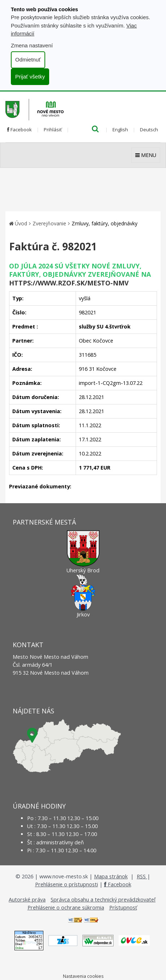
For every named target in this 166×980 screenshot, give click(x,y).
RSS (142, 876)
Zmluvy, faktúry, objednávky (105, 223)
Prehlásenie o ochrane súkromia (66, 907)
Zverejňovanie (49, 223)
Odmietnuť (28, 60)
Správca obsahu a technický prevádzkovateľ (103, 900)
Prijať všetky (30, 77)
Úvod (21, 223)
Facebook (20, 130)
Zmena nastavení (32, 45)
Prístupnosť (123, 907)
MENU (146, 155)
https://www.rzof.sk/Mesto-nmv (69, 283)
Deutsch (149, 130)
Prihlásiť (53, 130)
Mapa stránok (111, 876)
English (120, 130)
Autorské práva (27, 900)
